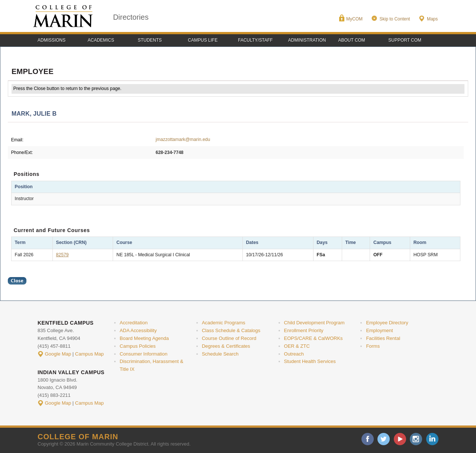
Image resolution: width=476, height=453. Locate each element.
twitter (384, 439)
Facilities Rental (383, 338)
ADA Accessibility (138, 330)
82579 (62, 255)
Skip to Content (395, 19)
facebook (368, 439)
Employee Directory (387, 323)
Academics (101, 40)
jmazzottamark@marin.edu (183, 139)
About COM (352, 40)
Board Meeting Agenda (144, 338)
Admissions (52, 40)
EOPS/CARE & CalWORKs (313, 338)
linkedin (432, 439)
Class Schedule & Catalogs (231, 330)
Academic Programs (224, 323)
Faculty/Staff (255, 40)
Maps (432, 19)
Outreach (294, 354)
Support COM (405, 40)
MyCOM (354, 19)
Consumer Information (144, 354)
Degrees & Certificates (226, 346)
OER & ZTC (297, 346)
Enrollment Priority (304, 330)
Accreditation (134, 323)
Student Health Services (310, 361)
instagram (416, 439)
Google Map (58, 354)
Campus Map (89, 354)
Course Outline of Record (229, 338)
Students (150, 40)
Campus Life (203, 40)
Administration (307, 40)
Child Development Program (314, 323)
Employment (379, 330)
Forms (373, 346)
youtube (400, 439)
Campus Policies (138, 346)
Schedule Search (220, 354)
